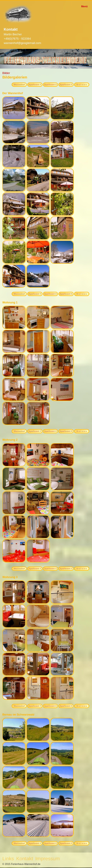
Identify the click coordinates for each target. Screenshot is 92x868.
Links (8, 859)
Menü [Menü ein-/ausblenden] (84, 6)
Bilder (6, 73)
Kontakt (25, 859)
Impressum (47, 859)
